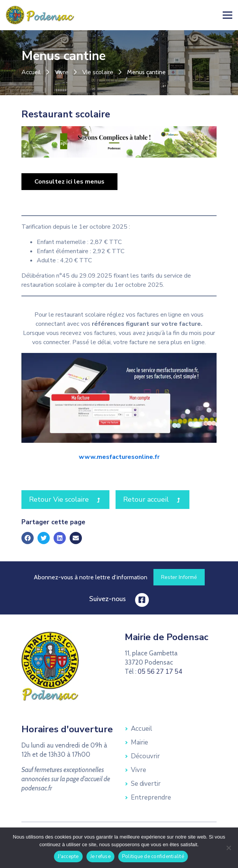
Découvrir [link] (145, 756)
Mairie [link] (139, 742)
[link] (40, 15)
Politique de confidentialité (153, 857)
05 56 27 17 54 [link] (160, 672)
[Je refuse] (228, 848)
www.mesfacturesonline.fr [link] (119, 457)
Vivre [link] (62, 72)
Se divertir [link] (146, 784)
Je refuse (100, 857)
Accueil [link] (31, 72)
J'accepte (68, 857)
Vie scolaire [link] (98, 72)
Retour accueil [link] (156, 499)
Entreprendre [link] (151, 797)
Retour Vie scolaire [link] (69, 499)
